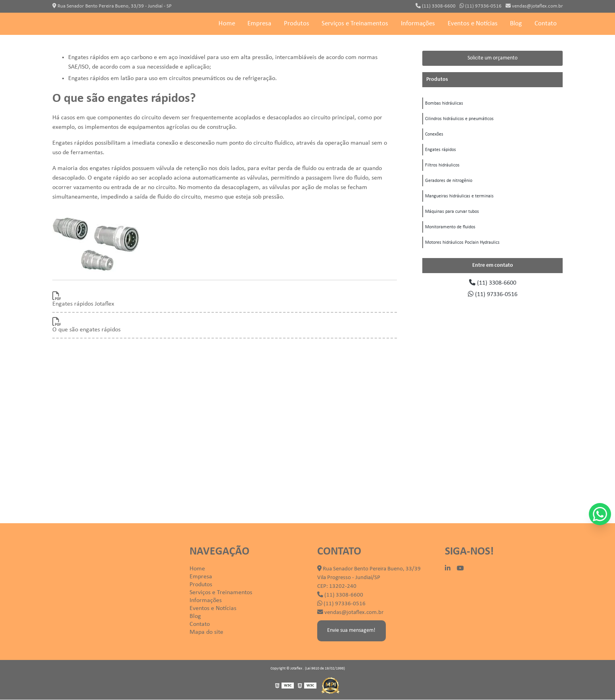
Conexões (434, 136)
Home (227, 24)
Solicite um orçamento (492, 58)
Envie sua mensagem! (352, 631)
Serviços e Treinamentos (355, 24)
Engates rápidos (441, 151)
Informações (418, 24)
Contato (546, 24)
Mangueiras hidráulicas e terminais (459, 199)
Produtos (297, 24)
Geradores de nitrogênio (449, 183)
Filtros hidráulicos (442, 167)
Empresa (259, 24)
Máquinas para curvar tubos (452, 215)
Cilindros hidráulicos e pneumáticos (459, 120)
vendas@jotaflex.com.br (534, 6)
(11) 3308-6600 (436, 6)
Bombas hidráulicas (444, 104)
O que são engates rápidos (86, 330)
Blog (516, 24)
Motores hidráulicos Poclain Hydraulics (462, 247)
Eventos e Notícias (473, 24)
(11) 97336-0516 (481, 6)
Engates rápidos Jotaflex (83, 304)
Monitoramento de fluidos (450, 231)
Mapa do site (206, 632)
